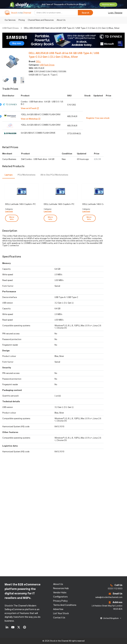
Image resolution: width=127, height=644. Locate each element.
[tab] (9, 175)
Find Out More (108, 4)
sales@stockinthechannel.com (109, 597)
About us (58, 584)
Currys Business (9, 159)
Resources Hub (61, 588)
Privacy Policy (60, 601)
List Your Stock (61, 613)
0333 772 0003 (115, 588)
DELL (38, 61)
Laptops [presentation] (9, 175)
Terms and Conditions (65, 605)
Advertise (58, 609)
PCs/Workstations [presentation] (26, 175)
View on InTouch (30, 108)
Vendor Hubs (60, 592)
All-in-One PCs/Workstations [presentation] (54, 175)
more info (12, 218)
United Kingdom (111, 618)
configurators (60, 597)
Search (85, 13)
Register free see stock (98, 118)
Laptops (9, 211)
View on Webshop (31, 119)
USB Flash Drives (11, 28)
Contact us (59, 617)
